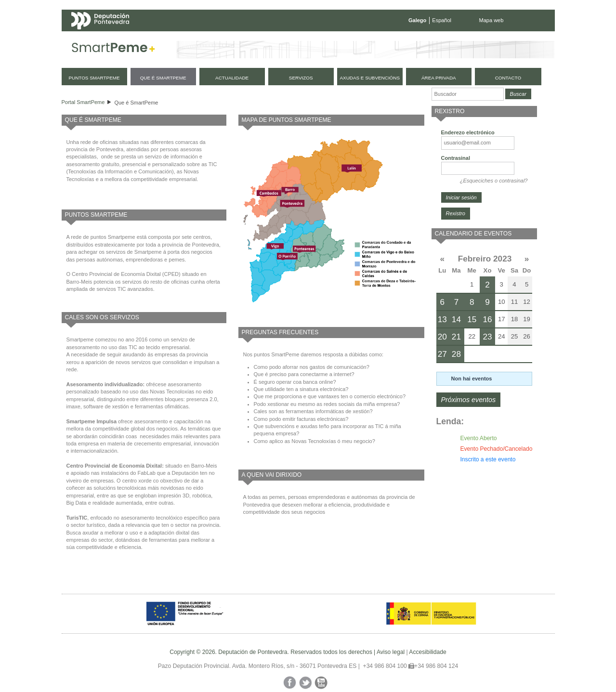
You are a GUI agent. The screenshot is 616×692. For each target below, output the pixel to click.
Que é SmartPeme (136, 103)
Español (442, 20)
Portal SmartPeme (83, 102)
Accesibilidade (427, 652)
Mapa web (491, 20)
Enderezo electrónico (468, 132)
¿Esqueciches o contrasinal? (494, 181)
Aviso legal (391, 652)
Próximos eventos (469, 400)
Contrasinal (456, 158)
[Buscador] (468, 94)
